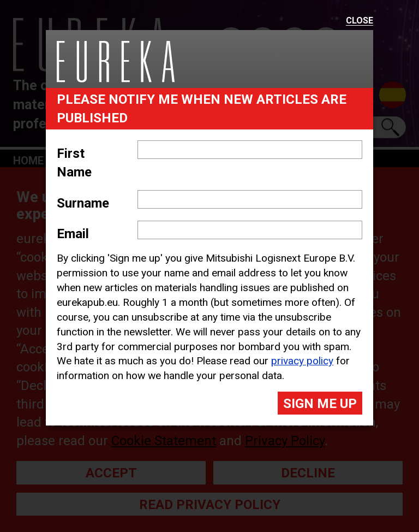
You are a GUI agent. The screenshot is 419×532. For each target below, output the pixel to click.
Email (73, 234)
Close (360, 21)
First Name (74, 163)
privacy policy (302, 361)
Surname (83, 203)
